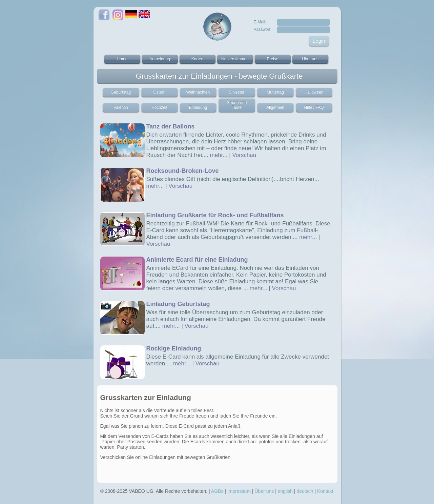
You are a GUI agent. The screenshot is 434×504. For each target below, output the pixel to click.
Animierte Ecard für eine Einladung (197, 260)
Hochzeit (159, 107)
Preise (272, 59)
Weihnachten (198, 92)
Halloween (314, 92)
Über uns (310, 59)
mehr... (219, 155)
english (285, 491)
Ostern (159, 92)
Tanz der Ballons (171, 126)
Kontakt (325, 491)
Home (122, 59)
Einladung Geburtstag (178, 304)
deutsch (305, 491)
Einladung (198, 107)
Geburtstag (121, 92)
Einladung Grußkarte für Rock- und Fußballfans (215, 215)
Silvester (236, 92)
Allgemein (275, 107)
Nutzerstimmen (235, 59)
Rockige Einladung (174, 348)
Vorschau (244, 155)
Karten (197, 59)
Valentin (121, 107)
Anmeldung (160, 59)
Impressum (239, 491)
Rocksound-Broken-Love (183, 171)
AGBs (217, 491)
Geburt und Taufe (236, 105)
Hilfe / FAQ (314, 107)
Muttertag (275, 92)
